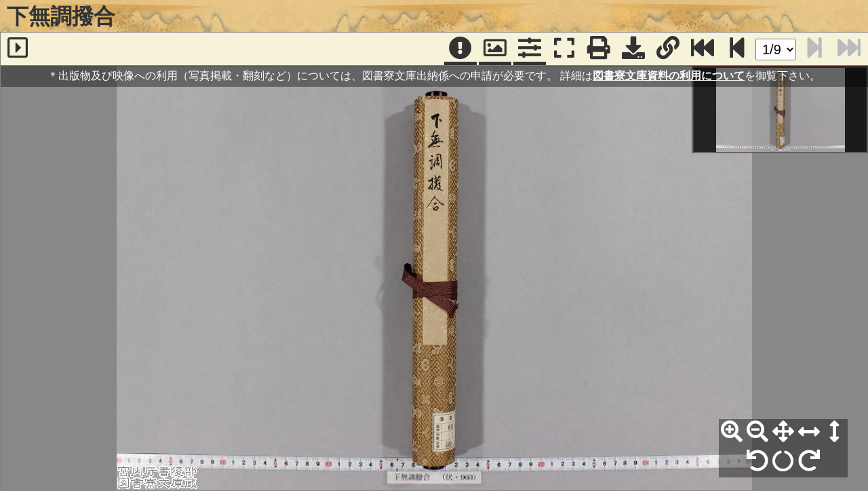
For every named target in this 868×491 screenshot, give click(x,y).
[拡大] (732, 432)
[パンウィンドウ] (495, 49)
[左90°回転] (757, 461)
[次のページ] (737, 49)
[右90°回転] (809, 461)
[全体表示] (783, 432)
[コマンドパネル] (530, 49)
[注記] (460, 49)
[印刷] (599, 49)
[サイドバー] (18, 49)
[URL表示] (668, 49)
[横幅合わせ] (809, 432)
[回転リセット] (783, 461)
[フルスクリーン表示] (564, 49)
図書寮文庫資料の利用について (669, 76)
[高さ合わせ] (835, 432)
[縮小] (757, 432)
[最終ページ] (703, 49)
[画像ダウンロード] (633, 49)
